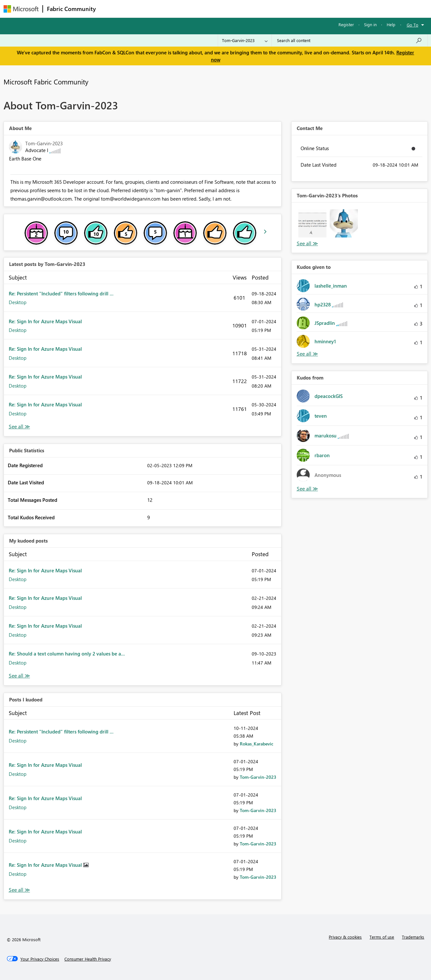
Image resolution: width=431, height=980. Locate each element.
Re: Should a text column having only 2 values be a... (67, 654)
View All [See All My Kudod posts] (19, 676)
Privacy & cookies (345, 937)
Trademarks (413, 937)
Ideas (166, 9)
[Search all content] (350, 40)
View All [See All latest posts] (19, 427)
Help (391, 24)
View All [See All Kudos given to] (307, 354)
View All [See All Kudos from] (307, 489)
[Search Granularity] (245, 40)
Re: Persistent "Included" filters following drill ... (61, 293)
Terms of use (382, 937)
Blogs (223, 9)
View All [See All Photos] (307, 243)
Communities (194, 9)
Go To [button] (413, 25)
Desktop (18, 302)
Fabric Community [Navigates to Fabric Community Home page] (71, 9)
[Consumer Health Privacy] (88, 959)
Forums (111, 9)
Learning (248, 9)
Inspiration (139, 9)
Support (276, 9)
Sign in (370, 24)
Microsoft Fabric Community (46, 82)
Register (346, 24)
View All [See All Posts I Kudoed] (19, 890)
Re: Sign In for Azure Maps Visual (45, 321)
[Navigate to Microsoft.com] (21, 9)
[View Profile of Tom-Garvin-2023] (258, 777)
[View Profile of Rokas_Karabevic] (257, 744)
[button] (312, 223)
